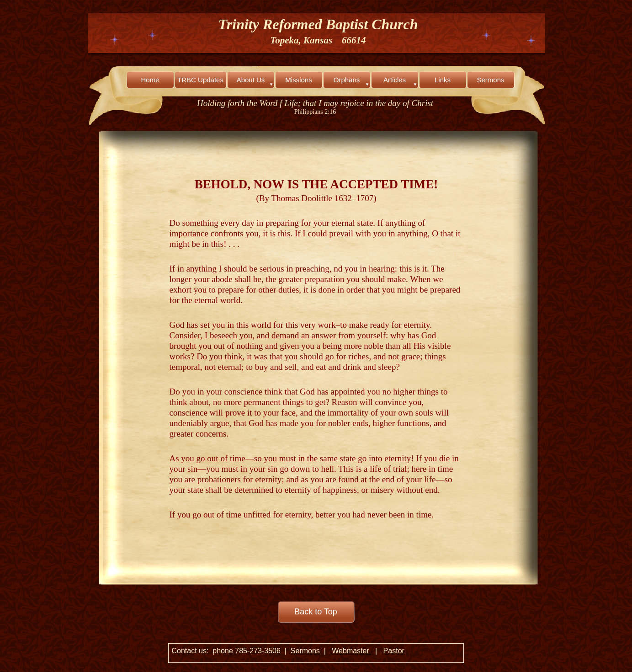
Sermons (305, 651)
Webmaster (351, 651)
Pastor (394, 651)
